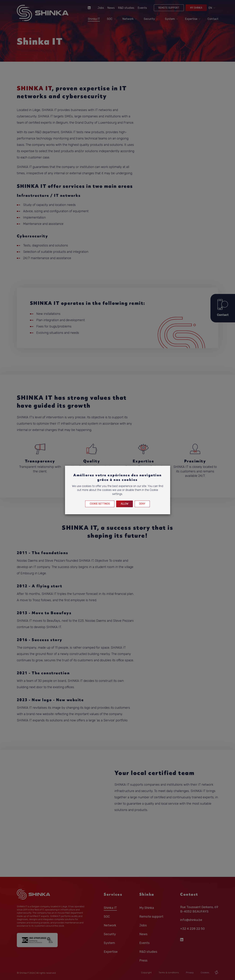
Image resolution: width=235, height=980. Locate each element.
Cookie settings (100, 504)
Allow (125, 504)
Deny (142, 504)
